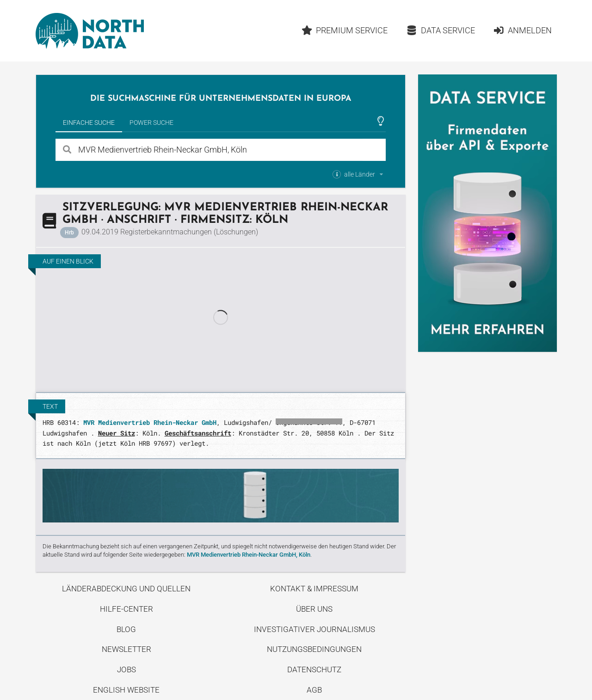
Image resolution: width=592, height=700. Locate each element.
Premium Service (344, 30)
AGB (314, 690)
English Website (126, 690)
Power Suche (151, 123)
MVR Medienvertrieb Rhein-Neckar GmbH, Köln (249, 555)
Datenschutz (314, 669)
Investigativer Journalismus (314, 629)
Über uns (314, 609)
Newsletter (126, 649)
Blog (126, 629)
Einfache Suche (89, 123)
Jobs (126, 669)
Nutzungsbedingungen (314, 649)
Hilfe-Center (126, 609)
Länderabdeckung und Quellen (126, 589)
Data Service (441, 30)
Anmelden (522, 30)
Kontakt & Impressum (314, 589)
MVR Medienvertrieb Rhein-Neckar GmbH (150, 422)
